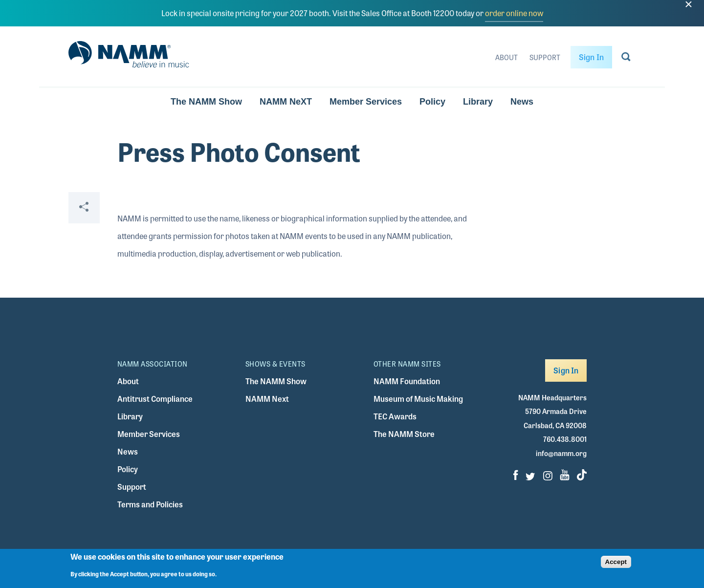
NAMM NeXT (286, 102)
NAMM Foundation (407, 381)
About (506, 57)
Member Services (366, 102)
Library (478, 102)
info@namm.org (561, 453)
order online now (514, 13)
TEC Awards (395, 416)
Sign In (591, 57)
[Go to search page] (626, 59)
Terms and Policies (150, 504)
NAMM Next (267, 399)
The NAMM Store (404, 434)
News (522, 102)
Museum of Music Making (418, 399)
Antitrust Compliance (155, 399)
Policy (432, 102)
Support (545, 57)
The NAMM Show (206, 102)
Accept (616, 562)
